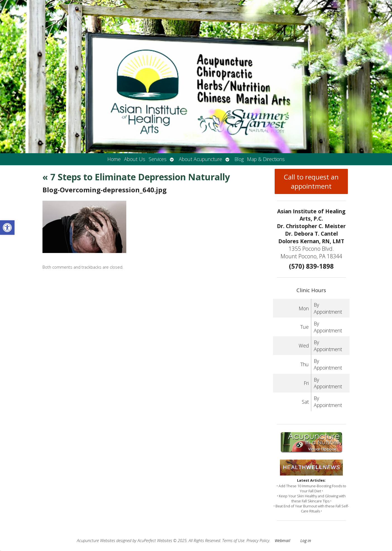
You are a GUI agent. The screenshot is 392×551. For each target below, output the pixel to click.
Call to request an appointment (311, 181)
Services (158, 159)
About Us (135, 159)
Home (114, 159)
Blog (239, 159)
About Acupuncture (200, 159)
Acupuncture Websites (96, 541)
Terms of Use (233, 541)
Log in (306, 541)
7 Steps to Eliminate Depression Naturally (136, 177)
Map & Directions (266, 159)
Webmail (282, 541)
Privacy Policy (258, 541)
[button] (7, 228)
